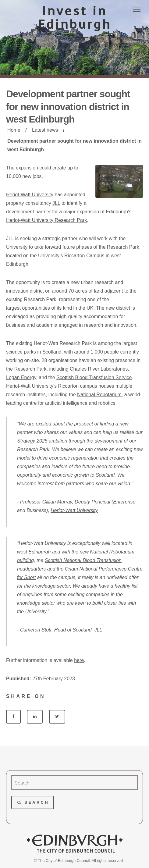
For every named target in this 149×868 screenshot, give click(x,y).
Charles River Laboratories (99, 369)
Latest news (45, 130)
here (79, 660)
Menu (137, 10)
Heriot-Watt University (30, 195)
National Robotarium (99, 395)
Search (37, 802)
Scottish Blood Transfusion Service (94, 377)
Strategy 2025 (32, 441)
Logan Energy (21, 377)
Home (14, 130)
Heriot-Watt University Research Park (46, 220)
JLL (56, 203)
